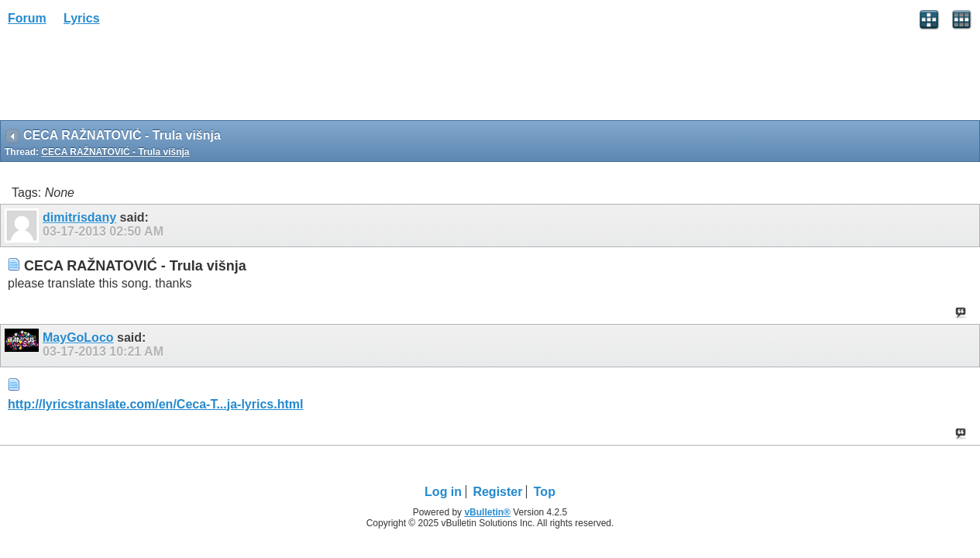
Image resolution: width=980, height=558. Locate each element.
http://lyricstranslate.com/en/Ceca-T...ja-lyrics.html (155, 404)
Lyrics (82, 18)
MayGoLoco (78, 338)
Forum (27, 18)
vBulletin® (487, 512)
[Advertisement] (124, 78)
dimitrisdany (79, 217)
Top (545, 492)
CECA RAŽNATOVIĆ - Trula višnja (115, 152)
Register (497, 492)
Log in (443, 492)
